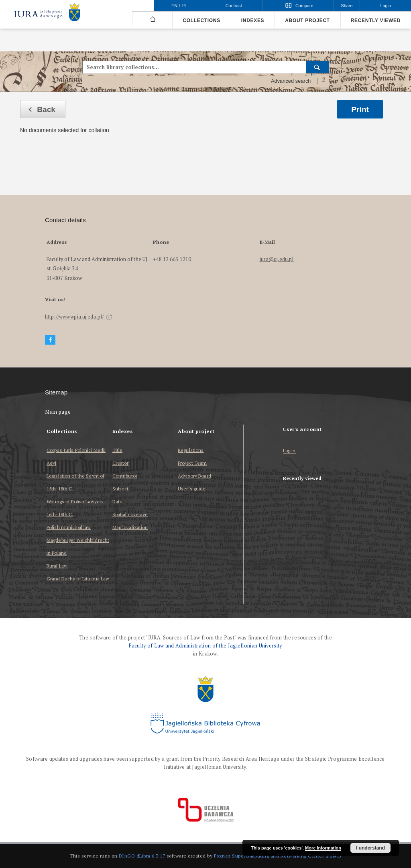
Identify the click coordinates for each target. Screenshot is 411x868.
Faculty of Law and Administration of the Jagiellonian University (205, 646)
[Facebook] (50, 340)
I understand (370, 848)
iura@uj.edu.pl (277, 259)
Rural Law (57, 566)
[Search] (318, 67)
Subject (121, 489)
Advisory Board (194, 476)
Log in (289, 451)
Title (118, 450)
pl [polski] (185, 6)
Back (40, 109)
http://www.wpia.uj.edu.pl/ (79, 317)
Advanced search (291, 81)
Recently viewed (376, 20)
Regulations (191, 450)
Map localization (130, 527)
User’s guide (192, 489)
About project (307, 20)
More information (323, 848)
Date (117, 501)
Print (360, 109)
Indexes (253, 20)
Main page (58, 412)
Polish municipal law (69, 527)
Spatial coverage (130, 514)
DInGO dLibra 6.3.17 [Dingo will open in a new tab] (142, 856)
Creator (121, 463)
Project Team (192, 463)
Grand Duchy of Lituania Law (78, 579)
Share (347, 6)
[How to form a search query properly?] (324, 81)
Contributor (125, 476)
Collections (201, 20)
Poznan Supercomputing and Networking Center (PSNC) (278, 856)
